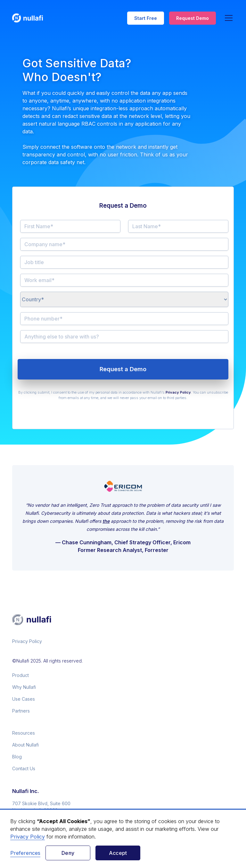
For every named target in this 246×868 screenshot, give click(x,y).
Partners (21, 711)
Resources (24, 733)
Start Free (146, 18)
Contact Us (24, 768)
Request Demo (193, 18)
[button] (227, 18)
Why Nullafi (24, 687)
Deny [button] (68, 853)
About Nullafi (25, 745)
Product (20, 675)
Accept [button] (118, 853)
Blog (17, 757)
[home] (31, 18)
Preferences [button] (25, 853)
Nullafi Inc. (25, 791)
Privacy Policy (27, 641)
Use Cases (24, 699)
